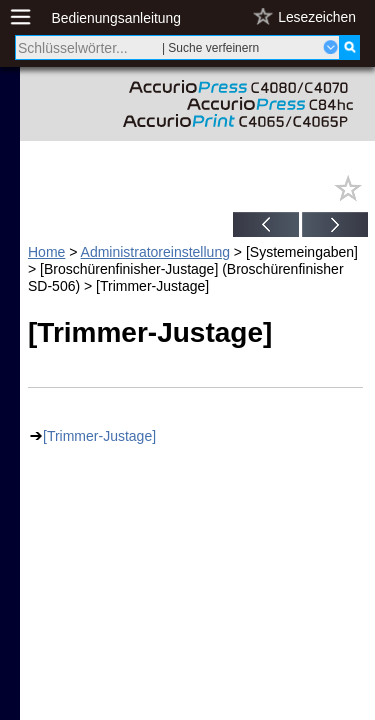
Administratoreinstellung (155, 252)
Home (46, 252)
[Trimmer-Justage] (99, 436)
